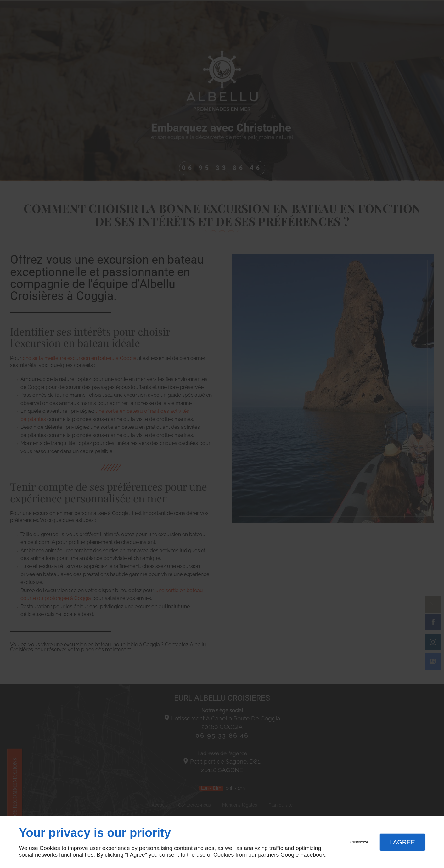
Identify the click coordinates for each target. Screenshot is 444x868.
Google (289, 855)
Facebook (313, 855)
